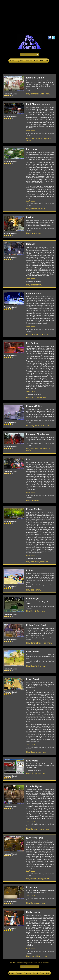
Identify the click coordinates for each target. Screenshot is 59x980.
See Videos (30, 131)
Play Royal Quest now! (36, 752)
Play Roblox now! (34, 590)
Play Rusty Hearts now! (37, 956)
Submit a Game (39, 973)
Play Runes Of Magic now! (38, 879)
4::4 (10, 96)
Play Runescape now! (36, 903)
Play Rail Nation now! (36, 209)
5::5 (12, 96)
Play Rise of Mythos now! (38, 562)
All (47, 61)
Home (12, 61)
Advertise (28, 973)
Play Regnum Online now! (38, 425)
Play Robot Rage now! (36, 611)
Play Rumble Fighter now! (38, 829)
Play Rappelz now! (34, 285)
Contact (19, 973)
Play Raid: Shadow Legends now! (38, 139)
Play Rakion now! (34, 233)
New (36, 61)
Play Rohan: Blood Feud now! (39, 643)
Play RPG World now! (36, 773)
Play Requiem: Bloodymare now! (38, 450)
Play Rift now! (32, 500)
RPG (42, 61)
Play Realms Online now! (37, 334)
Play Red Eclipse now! (36, 397)
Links (48, 973)
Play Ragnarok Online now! (38, 94)
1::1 (5, 96)
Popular (29, 61)
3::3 (9, 96)
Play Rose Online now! (36, 666)
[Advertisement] (29, 16)
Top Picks (20, 61)
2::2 (7, 96)
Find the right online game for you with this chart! (30, 963)
